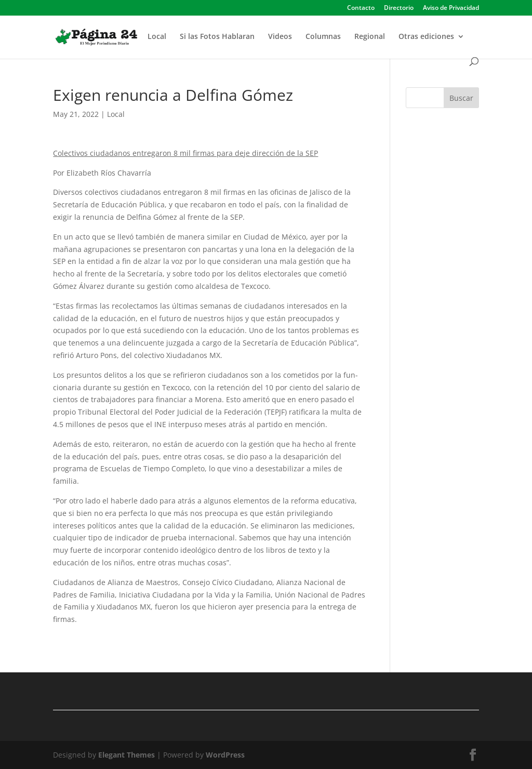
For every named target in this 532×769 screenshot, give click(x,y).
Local (157, 37)
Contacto (361, 8)
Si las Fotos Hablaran (217, 37)
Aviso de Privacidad (451, 8)
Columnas (323, 37)
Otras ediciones (426, 37)
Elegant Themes (127, 755)
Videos (280, 37)
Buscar (461, 98)
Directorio (399, 8)
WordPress (225, 755)
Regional (370, 37)
